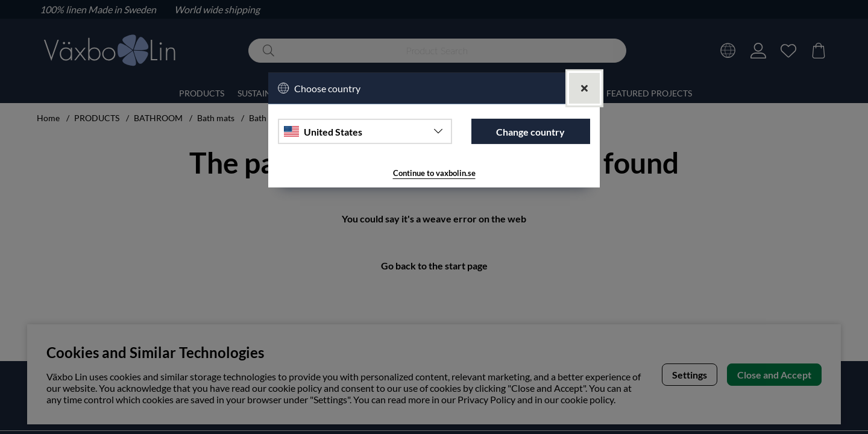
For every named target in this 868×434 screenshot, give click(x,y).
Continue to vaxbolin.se (434, 173)
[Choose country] (365, 131)
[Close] (584, 88)
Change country (530, 131)
